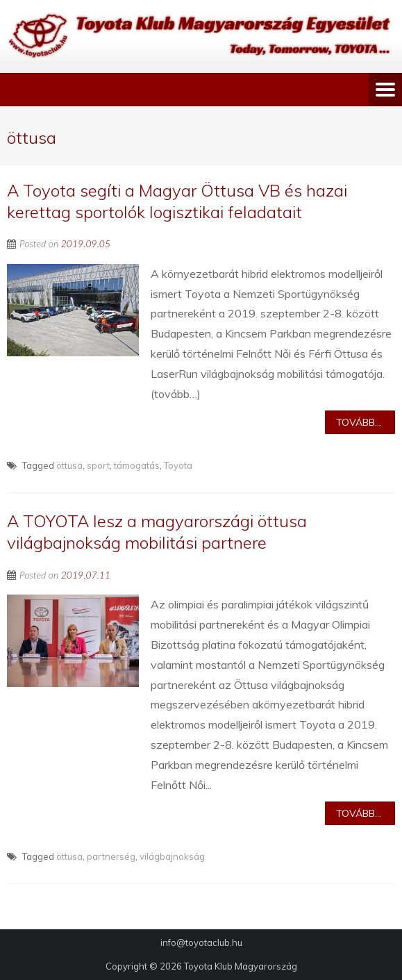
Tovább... (359, 422)
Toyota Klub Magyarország (241, 966)
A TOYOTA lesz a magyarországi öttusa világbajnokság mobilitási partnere (157, 532)
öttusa (69, 465)
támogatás (137, 465)
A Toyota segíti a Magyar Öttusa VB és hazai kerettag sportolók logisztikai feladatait (177, 201)
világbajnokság (172, 856)
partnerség (111, 856)
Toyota (178, 465)
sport (98, 465)
